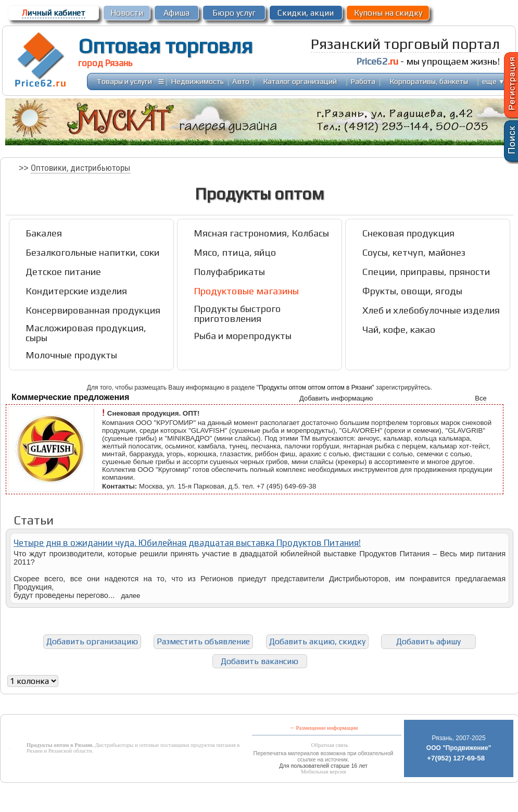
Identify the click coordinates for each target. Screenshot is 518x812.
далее (130, 596)
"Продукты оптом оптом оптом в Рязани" (315, 388)
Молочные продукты (71, 355)
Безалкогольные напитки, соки (92, 252)
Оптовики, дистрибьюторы (80, 168)
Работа (363, 81)
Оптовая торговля (165, 46)
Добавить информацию (336, 398)
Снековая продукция (408, 233)
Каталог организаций (300, 81)
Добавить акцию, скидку (317, 641)
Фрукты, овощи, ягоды (412, 291)
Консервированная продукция (93, 310)
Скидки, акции (306, 13)
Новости (127, 13)
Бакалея (44, 233)
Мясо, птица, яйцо (235, 252)
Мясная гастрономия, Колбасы (261, 233)
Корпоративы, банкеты (429, 81)
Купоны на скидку (388, 13)
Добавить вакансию (260, 661)
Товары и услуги (124, 81)
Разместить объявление (203, 641)
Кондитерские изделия (76, 291)
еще (493, 81)
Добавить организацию (92, 641)
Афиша (176, 13)
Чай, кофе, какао (399, 329)
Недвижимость (198, 81)
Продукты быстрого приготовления (237, 314)
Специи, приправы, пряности (426, 272)
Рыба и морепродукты (243, 336)
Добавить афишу (428, 641)
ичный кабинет (54, 13)
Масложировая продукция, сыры (86, 333)
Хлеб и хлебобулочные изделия (431, 310)
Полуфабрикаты (229, 272)
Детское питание (63, 272)
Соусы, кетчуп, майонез (414, 252)
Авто (241, 81)
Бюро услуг (234, 13)
